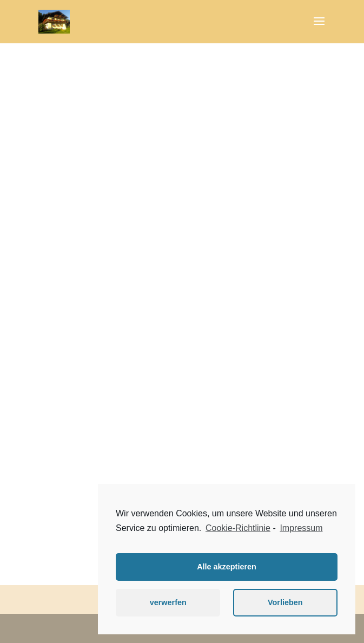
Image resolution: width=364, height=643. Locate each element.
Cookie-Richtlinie (238, 528)
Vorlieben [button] (285, 602)
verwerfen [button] (168, 602)
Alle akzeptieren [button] (227, 567)
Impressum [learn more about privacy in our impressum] (301, 528)
